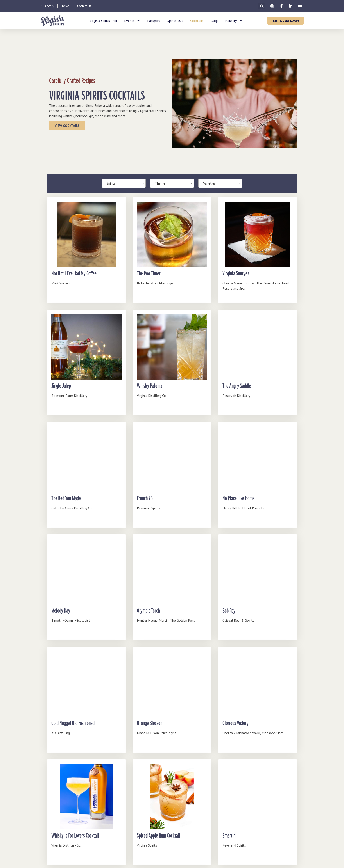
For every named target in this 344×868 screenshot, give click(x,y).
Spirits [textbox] (111, 183)
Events (132, 21)
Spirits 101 (175, 21)
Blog (214, 21)
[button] (262, 6)
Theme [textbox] (160, 183)
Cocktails (197, 21)
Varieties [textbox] (209, 183)
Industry (234, 21)
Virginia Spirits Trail (103, 21)
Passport (154, 21)
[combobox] (172, 183)
